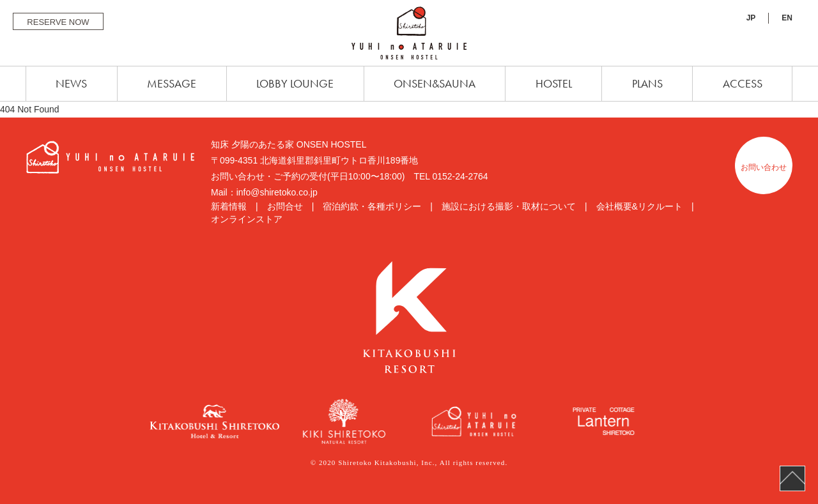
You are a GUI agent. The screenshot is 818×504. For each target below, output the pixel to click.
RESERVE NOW (58, 22)
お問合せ (285, 206)
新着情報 (229, 206)
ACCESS (743, 83)
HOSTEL (554, 83)
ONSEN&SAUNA (435, 83)
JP (751, 18)
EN (787, 18)
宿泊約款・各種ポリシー (372, 206)
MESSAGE (172, 83)
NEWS (71, 83)
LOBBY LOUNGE (295, 83)
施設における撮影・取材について (509, 206)
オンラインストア (247, 219)
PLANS (647, 83)
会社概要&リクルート (639, 206)
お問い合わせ (764, 167)
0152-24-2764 (460, 176)
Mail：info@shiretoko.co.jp (264, 192)
